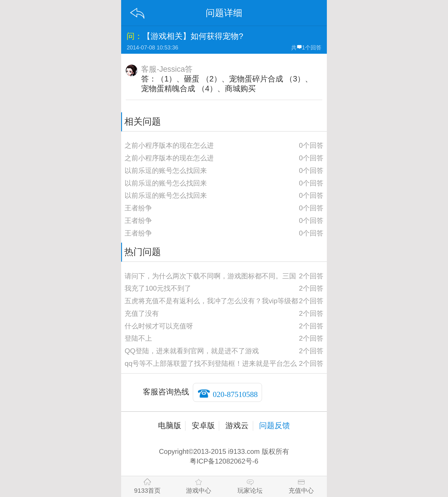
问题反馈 (275, 426)
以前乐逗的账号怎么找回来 (166, 170)
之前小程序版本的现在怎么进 (169, 145)
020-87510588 (235, 394)
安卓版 (203, 426)
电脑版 (170, 426)
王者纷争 (138, 208)
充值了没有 (142, 313)
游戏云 (237, 426)
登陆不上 (138, 338)
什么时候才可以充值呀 (159, 326)
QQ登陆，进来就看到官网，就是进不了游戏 (192, 351)
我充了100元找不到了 (158, 288)
